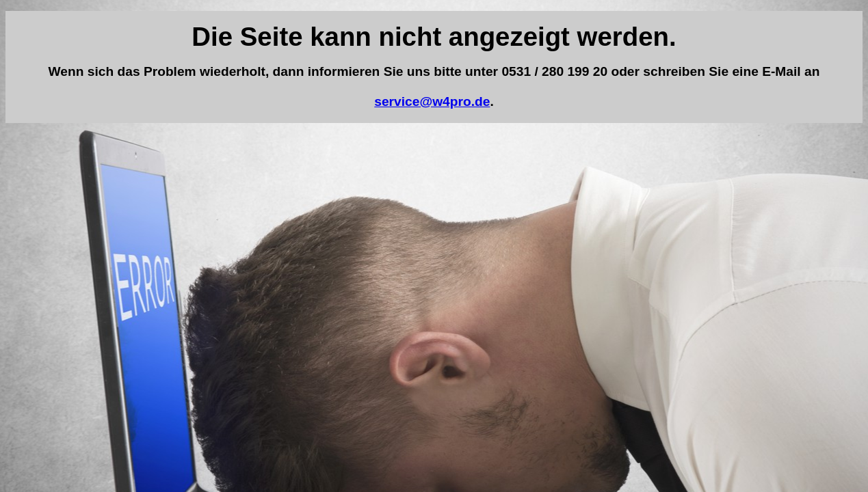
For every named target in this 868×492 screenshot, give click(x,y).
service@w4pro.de (432, 101)
